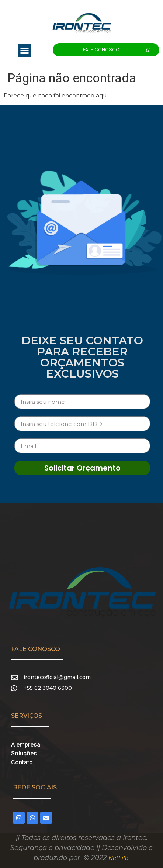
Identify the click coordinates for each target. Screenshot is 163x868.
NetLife (118, 858)
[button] (25, 51)
